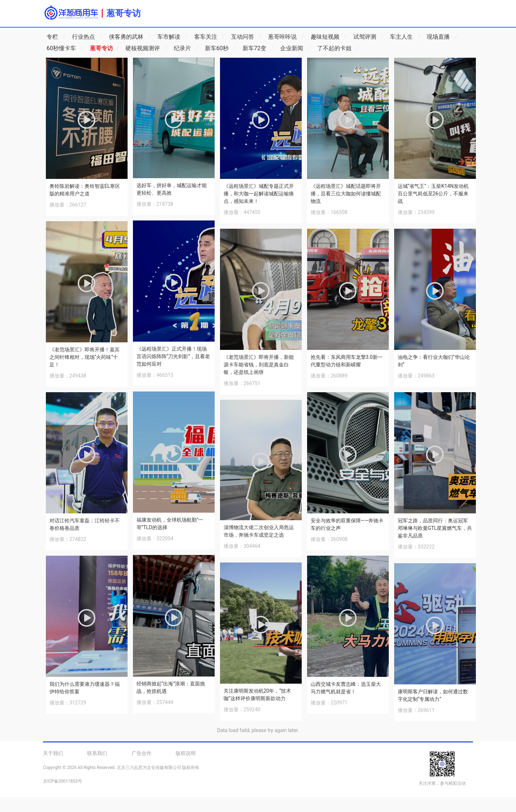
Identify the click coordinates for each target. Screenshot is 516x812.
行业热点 (87, 37)
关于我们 (53, 753)
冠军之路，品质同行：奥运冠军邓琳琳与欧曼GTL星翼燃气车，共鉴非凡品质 (435, 528)
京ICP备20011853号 (63, 781)
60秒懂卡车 (65, 48)
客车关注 (209, 37)
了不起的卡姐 (338, 48)
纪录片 (186, 48)
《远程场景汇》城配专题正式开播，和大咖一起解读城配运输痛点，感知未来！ (259, 194)
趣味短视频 (329, 37)
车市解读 (173, 37)
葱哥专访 (124, 13)
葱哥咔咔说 (286, 37)
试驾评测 (369, 37)
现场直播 (442, 37)
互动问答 (246, 37)
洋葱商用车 (71, 13)
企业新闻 (295, 48)
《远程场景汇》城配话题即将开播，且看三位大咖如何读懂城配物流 (346, 194)
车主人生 (405, 37)
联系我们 (97, 753)
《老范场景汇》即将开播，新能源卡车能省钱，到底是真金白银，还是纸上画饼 (259, 365)
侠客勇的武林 (130, 37)
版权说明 (186, 753)
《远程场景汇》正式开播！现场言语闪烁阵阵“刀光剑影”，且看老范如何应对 (173, 356)
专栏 (56, 37)
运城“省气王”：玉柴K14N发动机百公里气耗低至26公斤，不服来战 (433, 194)
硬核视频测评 (146, 48)
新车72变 (258, 48)
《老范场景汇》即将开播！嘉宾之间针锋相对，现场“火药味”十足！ (85, 357)
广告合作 (142, 753)
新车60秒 (221, 48)
